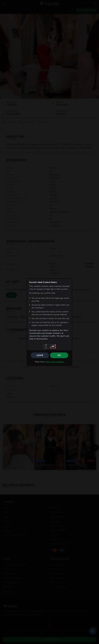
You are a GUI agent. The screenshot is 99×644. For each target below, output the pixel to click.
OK (59, 355)
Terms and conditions (55, 362)
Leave (40, 355)
